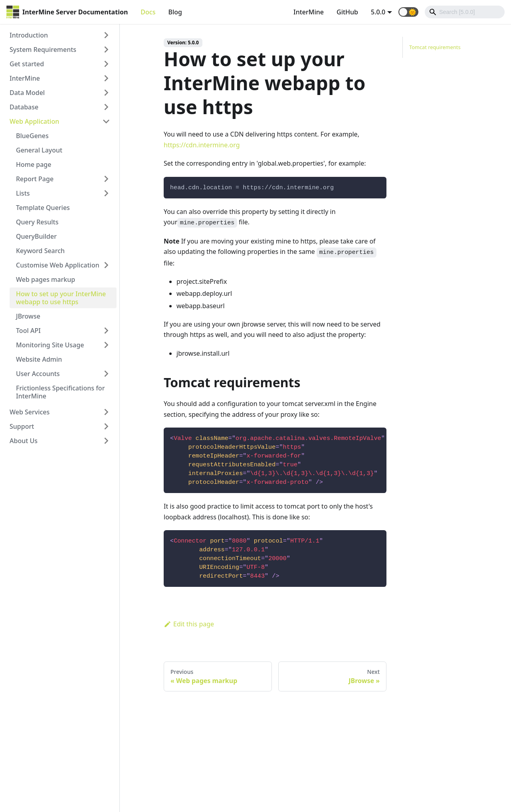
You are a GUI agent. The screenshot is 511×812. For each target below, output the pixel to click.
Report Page (35, 179)
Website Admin (39, 359)
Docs (148, 12)
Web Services (30, 412)
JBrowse (28, 316)
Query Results (37, 222)
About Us (24, 441)
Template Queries (43, 208)
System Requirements (43, 50)
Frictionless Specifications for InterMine (60, 392)
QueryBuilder (36, 236)
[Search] (465, 12)
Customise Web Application (58, 265)
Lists (23, 193)
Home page (34, 164)
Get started (27, 64)
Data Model (27, 93)
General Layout (39, 150)
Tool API (28, 331)
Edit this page (189, 624)
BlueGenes (32, 136)
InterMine (309, 12)
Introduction (29, 35)
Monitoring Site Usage (50, 345)
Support (22, 426)
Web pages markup (46, 279)
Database (24, 107)
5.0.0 (378, 12)
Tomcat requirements (435, 47)
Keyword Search (40, 251)
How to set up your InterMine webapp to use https (61, 298)
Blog (175, 12)
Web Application (34, 121)
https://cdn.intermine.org (202, 145)
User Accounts (38, 374)
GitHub (347, 12)
